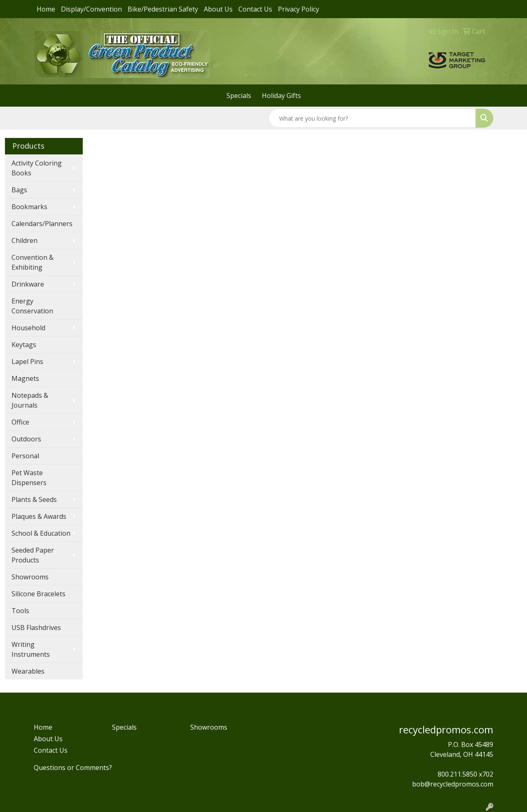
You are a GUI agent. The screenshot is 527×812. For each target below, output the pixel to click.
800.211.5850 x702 (465, 774)
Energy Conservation (32, 306)
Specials (239, 96)
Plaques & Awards (39, 516)
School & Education (41, 533)
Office (20, 422)
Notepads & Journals (30, 400)
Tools (20, 611)
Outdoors (26, 439)
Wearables (28, 671)
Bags (19, 190)
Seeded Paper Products (33, 555)
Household (28, 328)
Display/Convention (91, 9)
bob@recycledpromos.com (453, 784)
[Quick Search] (372, 118)
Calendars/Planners (42, 224)
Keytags (24, 345)
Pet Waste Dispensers (29, 478)
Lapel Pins (27, 362)
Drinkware (28, 284)
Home (46, 9)
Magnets (25, 378)
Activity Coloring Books (37, 168)
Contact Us (255, 9)
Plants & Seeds (34, 499)
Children (24, 240)
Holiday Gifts (281, 96)
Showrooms (30, 577)
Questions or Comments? (73, 768)
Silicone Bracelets (38, 594)
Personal (25, 456)
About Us (218, 9)
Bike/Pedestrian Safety (163, 9)
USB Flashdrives (36, 628)
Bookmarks (29, 207)
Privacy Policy (298, 9)
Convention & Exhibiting (33, 262)
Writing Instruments (31, 649)
